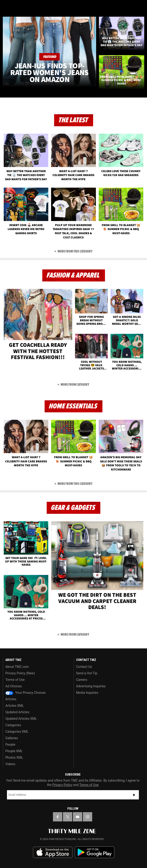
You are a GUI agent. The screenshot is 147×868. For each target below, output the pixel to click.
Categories (13, 725)
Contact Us (84, 667)
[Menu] (7, 6)
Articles (11, 699)
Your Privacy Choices (26, 693)
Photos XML (14, 758)
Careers (82, 680)
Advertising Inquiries (91, 686)
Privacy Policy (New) (20, 673)
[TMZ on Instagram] (88, 817)
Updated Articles (17, 712)
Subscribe (134, 795)
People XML (14, 751)
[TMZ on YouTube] (78, 817)
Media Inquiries (87, 693)
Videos (10, 764)
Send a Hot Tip (87, 673)
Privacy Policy (62, 785)
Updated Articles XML (21, 719)
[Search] (140, 6)
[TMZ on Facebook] (58, 817)
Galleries (12, 738)
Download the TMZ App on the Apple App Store (53, 852)
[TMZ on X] (68, 817)
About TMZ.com (17, 667)
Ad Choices (14, 686)
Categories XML (17, 732)
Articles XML (15, 706)
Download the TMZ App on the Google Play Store (95, 852)
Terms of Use (15, 680)
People (10, 745)
